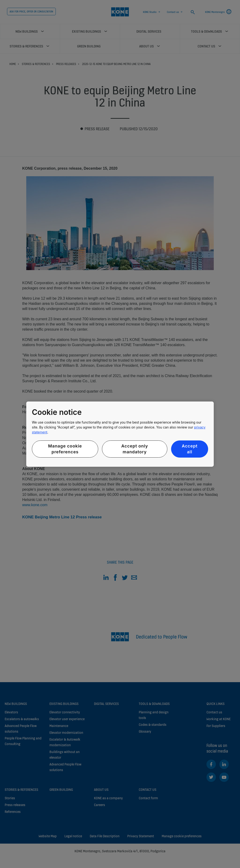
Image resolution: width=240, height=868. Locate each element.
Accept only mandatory (135, 449)
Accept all (189, 449)
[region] (120, 434)
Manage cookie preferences (65, 449)
